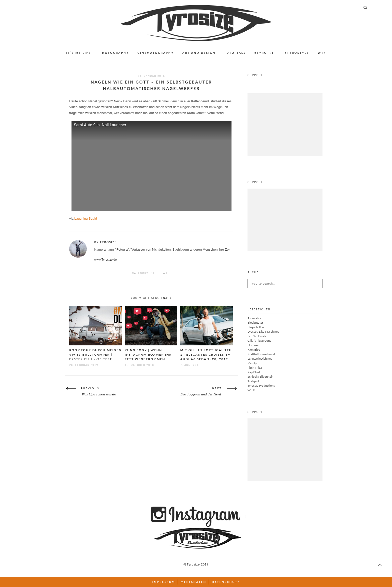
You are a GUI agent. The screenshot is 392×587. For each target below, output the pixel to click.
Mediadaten (193, 582)
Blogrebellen (256, 327)
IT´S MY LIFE (78, 53)
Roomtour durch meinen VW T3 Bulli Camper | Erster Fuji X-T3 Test (95, 355)
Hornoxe (253, 345)
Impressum (164, 582)
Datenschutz (226, 582)
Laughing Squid (85, 218)
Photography (114, 53)
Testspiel (253, 381)
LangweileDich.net (260, 359)
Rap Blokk (254, 372)
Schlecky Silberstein (260, 377)
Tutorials (235, 53)
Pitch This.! (255, 368)
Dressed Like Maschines (263, 332)
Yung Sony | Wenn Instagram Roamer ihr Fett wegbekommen (148, 355)
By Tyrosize (105, 242)
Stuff (156, 273)
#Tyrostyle (297, 53)
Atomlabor (254, 318)
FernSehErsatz (257, 336)
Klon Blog (254, 350)
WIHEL (252, 390)
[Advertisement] (285, 125)
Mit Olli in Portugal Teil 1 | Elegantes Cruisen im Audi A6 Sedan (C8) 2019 (206, 355)
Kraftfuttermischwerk (262, 354)
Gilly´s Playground (259, 341)
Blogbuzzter (255, 323)
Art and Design (199, 53)
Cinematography (156, 53)
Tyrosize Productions (261, 386)
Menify (252, 363)
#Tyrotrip (265, 53)
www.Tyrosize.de (105, 260)
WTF (322, 53)
